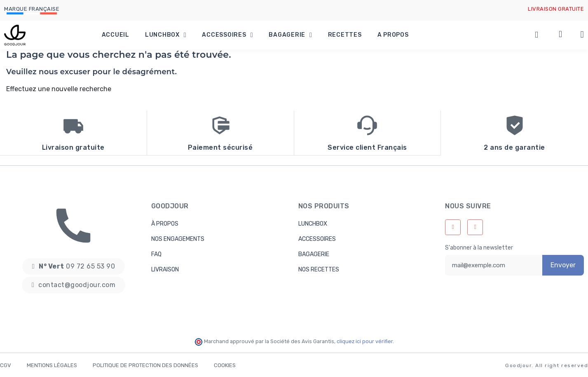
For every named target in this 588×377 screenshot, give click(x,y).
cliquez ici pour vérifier (365, 341)
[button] (74, 266)
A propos (393, 35)
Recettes (345, 35)
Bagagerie (290, 35)
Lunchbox (166, 35)
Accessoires (227, 35)
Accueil (116, 35)
